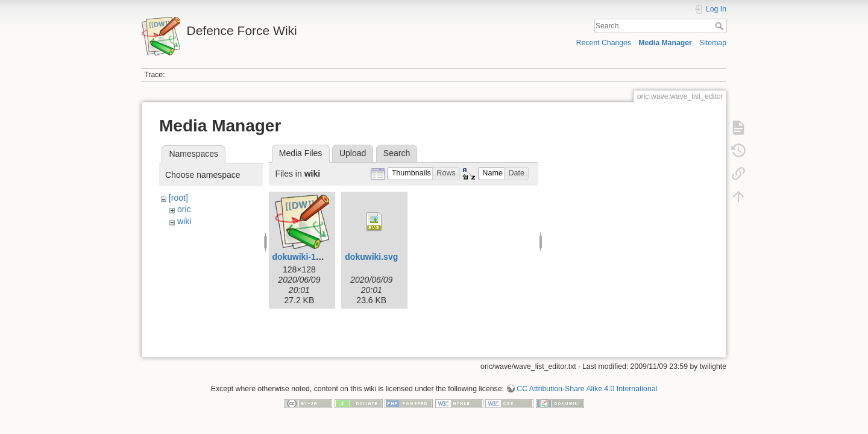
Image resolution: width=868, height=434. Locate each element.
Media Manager (665, 43)
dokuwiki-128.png (307, 257)
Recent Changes (604, 43)
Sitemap (713, 43)
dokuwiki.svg (371, 257)
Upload (353, 153)
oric (184, 209)
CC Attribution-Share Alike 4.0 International (587, 384)
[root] (178, 198)
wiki (184, 221)
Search (721, 26)
